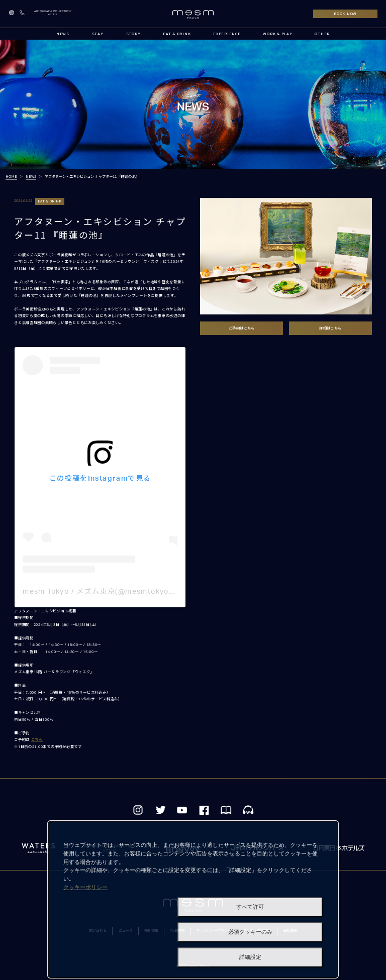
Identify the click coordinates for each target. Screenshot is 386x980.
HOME (11, 176)
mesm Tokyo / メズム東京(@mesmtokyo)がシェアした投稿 (128, 592)
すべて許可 (250, 907)
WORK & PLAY (277, 34)
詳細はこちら (330, 328)
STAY (98, 34)
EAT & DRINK (177, 34)
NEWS (63, 34)
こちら (37, 740)
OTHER (322, 34)
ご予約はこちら (242, 328)
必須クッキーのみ (250, 932)
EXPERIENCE (227, 34)
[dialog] (193, 899)
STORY (133, 34)
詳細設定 (250, 957)
